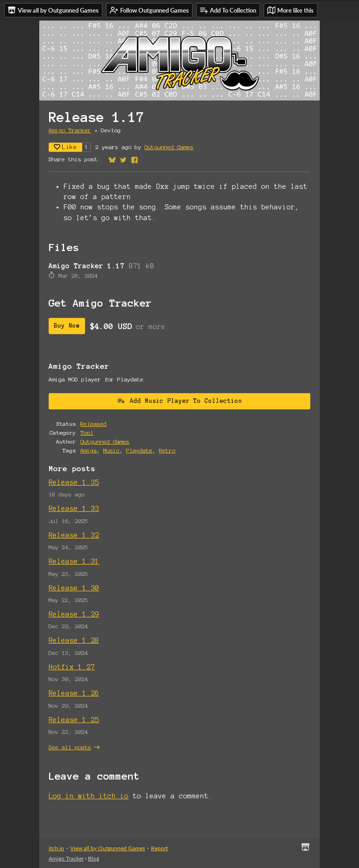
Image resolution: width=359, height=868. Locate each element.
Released (93, 424)
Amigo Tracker (70, 130)
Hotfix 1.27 (72, 667)
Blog (93, 858)
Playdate (139, 450)
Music (111, 450)
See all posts (70, 747)
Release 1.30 (74, 588)
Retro (167, 450)
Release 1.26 (74, 693)
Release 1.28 (74, 640)
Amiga (89, 450)
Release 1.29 (74, 614)
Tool (87, 433)
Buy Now (67, 326)
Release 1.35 (74, 482)
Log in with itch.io (89, 796)
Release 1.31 (74, 561)
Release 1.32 (74, 535)
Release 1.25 (74, 720)
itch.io (56, 848)
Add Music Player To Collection (179, 401)
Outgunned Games (169, 147)
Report (159, 848)
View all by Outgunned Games (108, 848)
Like (65, 147)
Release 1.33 (74, 509)
